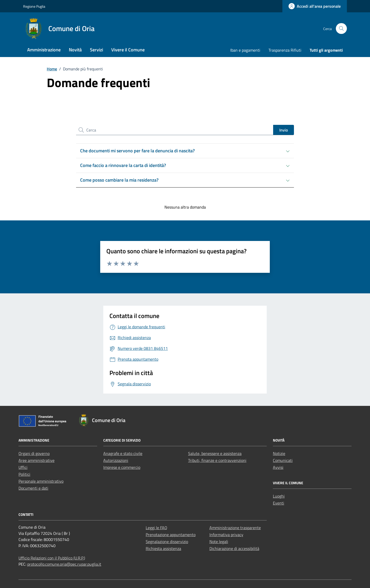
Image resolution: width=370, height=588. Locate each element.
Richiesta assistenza (163, 548)
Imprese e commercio (122, 467)
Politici (24, 474)
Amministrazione (44, 50)
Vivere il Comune (128, 50)
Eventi (279, 503)
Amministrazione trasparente (235, 528)
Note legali (219, 542)
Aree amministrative (36, 460)
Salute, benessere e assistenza (215, 453)
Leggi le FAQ (156, 528)
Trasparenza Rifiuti (285, 50)
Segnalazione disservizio (167, 542)
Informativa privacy (226, 535)
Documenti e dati (33, 488)
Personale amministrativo (41, 481)
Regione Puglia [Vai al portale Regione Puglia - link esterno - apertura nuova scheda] (34, 6)
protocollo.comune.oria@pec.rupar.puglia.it (64, 564)
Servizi (96, 50)
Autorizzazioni (116, 460)
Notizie (279, 453)
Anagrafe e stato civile (123, 453)
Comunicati (283, 460)
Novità (75, 50)
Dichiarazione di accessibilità (234, 548)
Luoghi (279, 496)
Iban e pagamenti (245, 50)
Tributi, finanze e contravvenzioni (217, 460)
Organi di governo (34, 453)
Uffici (23, 467)
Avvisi (278, 467)
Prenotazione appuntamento (171, 535)
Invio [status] (284, 130)
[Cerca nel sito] (341, 29)
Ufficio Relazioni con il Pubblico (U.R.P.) (52, 558)
